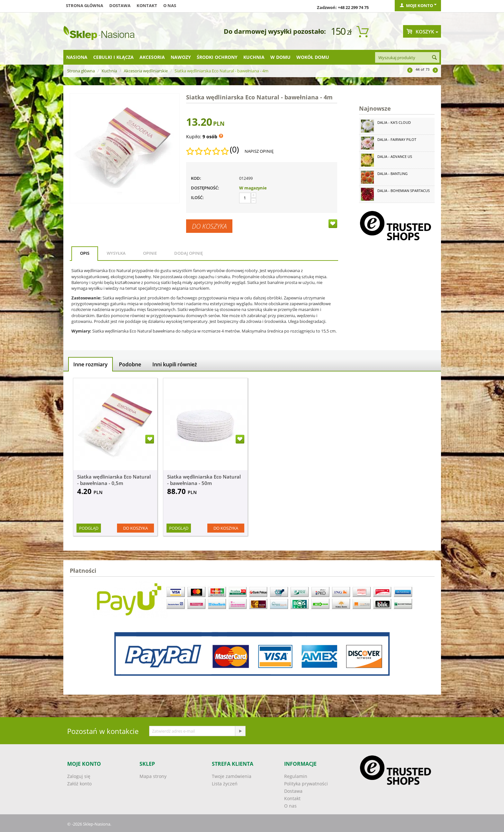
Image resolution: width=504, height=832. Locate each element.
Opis (85, 253)
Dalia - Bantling (392, 174)
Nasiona (77, 57)
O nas (170, 5)
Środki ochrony (217, 57)
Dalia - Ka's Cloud (394, 122)
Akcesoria (152, 57)
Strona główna (85, 5)
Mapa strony (153, 776)
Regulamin (296, 776)
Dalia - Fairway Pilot (397, 139)
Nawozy (181, 57)
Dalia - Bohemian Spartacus (404, 191)
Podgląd (89, 528)
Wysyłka (116, 253)
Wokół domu (313, 57)
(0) (234, 150)
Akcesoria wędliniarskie (146, 71)
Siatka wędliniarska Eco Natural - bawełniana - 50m (204, 480)
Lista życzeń (225, 784)
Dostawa (120, 5)
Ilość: (197, 197)
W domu (280, 57)
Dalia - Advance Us (395, 156)
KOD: (196, 178)
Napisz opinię (259, 151)
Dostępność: (205, 188)
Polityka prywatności (306, 784)
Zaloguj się (79, 776)
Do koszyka (209, 226)
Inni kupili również (175, 364)
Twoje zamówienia (232, 776)
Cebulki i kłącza (113, 57)
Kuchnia (254, 57)
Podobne (130, 364)
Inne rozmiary (90, 364)
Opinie (150, 253)
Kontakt (147, 5)
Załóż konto (79, 784)
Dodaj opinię (189, 253)
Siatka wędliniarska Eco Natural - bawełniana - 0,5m (114, 480)
